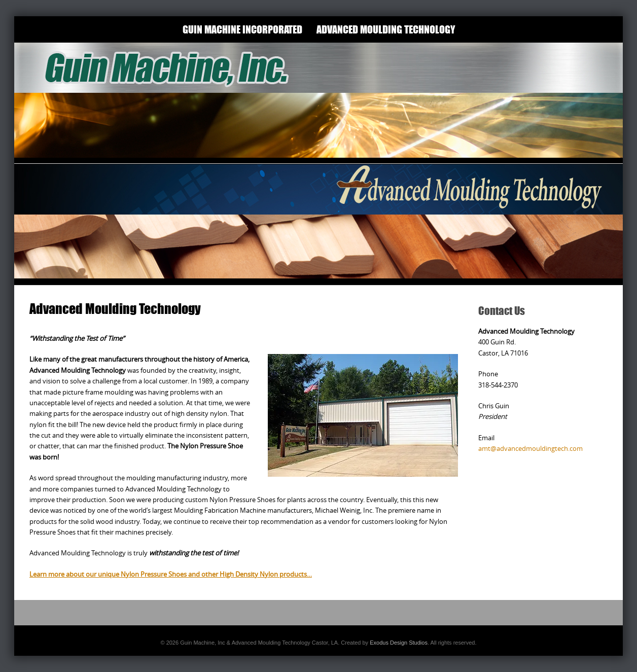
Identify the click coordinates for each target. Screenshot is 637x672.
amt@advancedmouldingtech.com (530, 448)
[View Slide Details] (318, 103)
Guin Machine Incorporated (242, 29)
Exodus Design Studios (399, 643)
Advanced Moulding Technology (386, 29)
